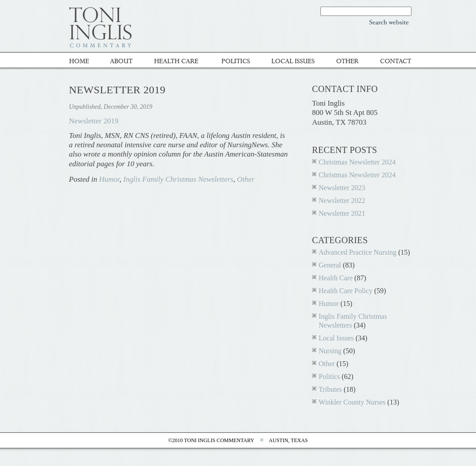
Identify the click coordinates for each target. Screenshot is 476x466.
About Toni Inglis (123, 61)
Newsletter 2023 (342, 188)
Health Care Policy (346, 291)
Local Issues (294, 61)
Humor (109, 179)
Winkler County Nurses (352, 402)
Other (348, 61)
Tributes (330, 389)
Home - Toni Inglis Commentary (85, 61)
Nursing (330, 351)
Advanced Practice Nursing (358, 252)
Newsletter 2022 (342, 201)
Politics (237, 61)
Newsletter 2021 (342, 213)
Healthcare (179, 61)
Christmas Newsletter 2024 (357, 162)
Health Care (336, 278)
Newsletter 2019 (94, 121)
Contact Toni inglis (391, 61)
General (330, 265)
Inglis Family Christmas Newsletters (178, 179)
